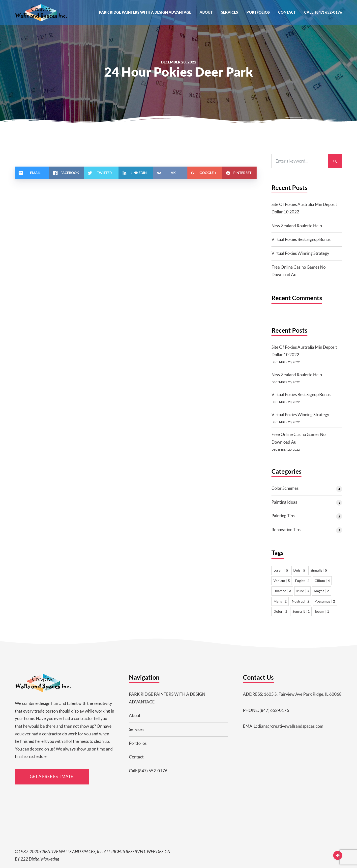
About (206, 12)
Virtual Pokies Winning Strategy (300, 253)
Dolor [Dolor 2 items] (280, 611)
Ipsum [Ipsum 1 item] (322, 611)
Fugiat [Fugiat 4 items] (302, 581)
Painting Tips (283, 516)
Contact (287, 12)
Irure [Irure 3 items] (302, 591)
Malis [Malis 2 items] (280, 601)
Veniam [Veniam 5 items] (282, 581)
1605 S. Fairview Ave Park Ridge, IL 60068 (303, 694)
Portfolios (258, 12)
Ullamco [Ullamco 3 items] (282, 591)
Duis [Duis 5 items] (299, 570)
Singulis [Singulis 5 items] (319, 570)
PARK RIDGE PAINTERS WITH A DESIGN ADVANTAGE (145, 12)
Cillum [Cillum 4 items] (322, 581)
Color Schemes (285, 488)
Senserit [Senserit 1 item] (301, 611)
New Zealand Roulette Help (297, 226)
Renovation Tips (286, 530)
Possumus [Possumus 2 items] (325, 601)
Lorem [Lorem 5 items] (281, 570)
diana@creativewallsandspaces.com (290, 726)
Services (230, 12)
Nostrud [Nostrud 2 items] (301, 601)
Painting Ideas (284, 502)
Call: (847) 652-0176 (323, 12)
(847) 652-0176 (274, 710)
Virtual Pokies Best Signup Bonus (301, 239)
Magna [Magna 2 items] (321, 591)
